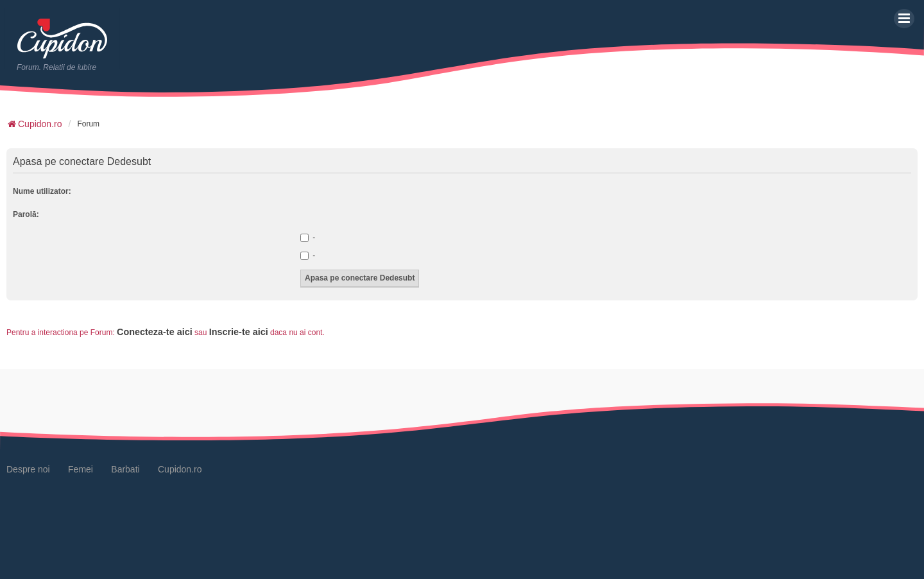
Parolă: (26, 214)
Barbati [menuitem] (125, 469)
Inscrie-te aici (239, 332)
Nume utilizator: (42, 191)
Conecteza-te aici (155, 332)
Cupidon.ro (180, 469)
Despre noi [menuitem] (28, 469)
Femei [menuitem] (81, 469)
